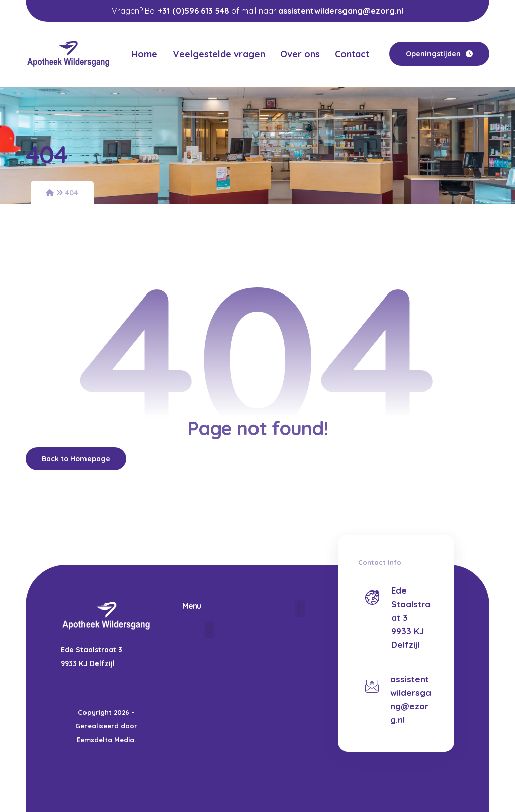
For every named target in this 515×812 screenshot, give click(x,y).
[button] (209, 630)
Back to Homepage (76, 459)
